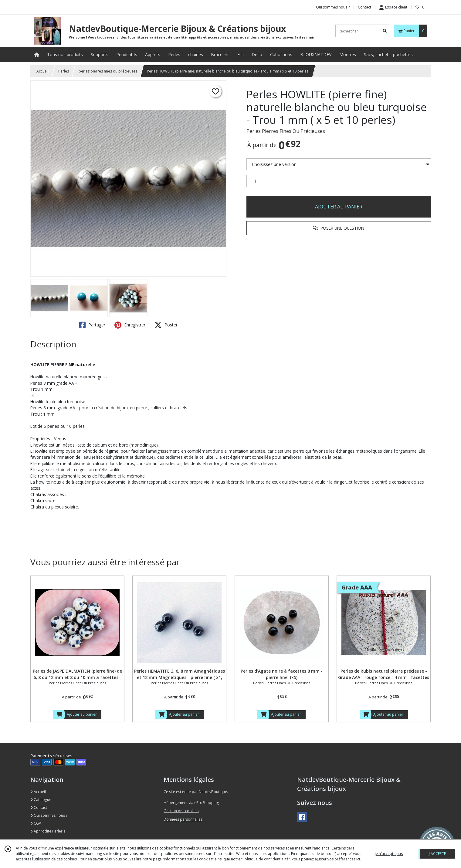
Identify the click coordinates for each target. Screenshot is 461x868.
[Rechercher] (385, 31)
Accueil (42, 71)
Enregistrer (130, 325)
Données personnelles (183, 819)
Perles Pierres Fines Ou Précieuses (286, 131)
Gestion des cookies (181, 811)
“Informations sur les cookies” (188, 859)
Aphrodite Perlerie (48, 831)
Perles (64, 71)
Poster (166, 325)
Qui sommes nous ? (49, 815)
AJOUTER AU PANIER (339, 207)
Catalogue (41, 800)
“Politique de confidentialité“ (266, 859)
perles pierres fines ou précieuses (108, 71)
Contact (364, 7)
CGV (36, 823)
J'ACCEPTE (437, 854)
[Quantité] (258, 181)
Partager (92, 325)
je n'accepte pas (389, 854)
